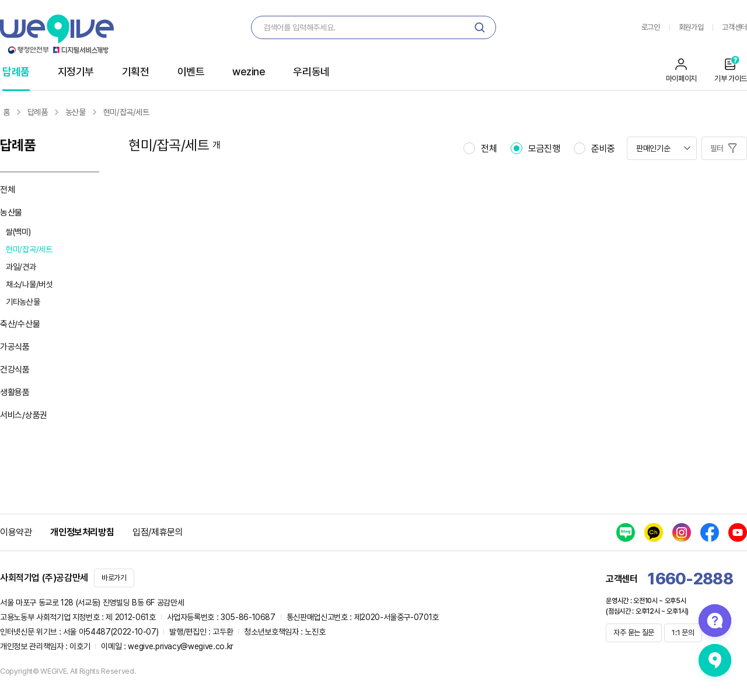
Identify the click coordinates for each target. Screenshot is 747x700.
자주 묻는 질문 (634, 633)
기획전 (136, 72)
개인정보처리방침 (82, 532)
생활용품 (15, 392)
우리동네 (311, 72)
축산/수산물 (20, 324)
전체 (7, 190)
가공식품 (15, 347)
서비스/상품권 (24, 415)
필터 (718, 148)
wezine (249, 72)
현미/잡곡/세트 (29, 249)
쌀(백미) (18, 232)
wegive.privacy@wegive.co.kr (181, 646)
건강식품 (15, 370)
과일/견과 (21, 267)
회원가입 (691, 27)
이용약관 (16, 532)
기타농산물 (23, 302)
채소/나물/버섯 (29, 284)
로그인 (651, 27)
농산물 (11, 213)
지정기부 (76, 72)
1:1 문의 (683, 633)
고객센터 (734, 27)
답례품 (16, 72)
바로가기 (114, 578)
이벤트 (191, 72)
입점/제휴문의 (158, 532)
